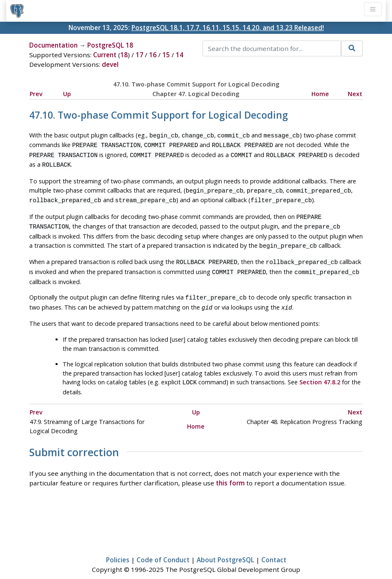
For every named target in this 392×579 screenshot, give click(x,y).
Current (105, 55)
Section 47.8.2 (320, 371)
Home (320, 94)
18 (124, 55)
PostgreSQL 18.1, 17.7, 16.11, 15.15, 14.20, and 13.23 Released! (228, 28)
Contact (274, 548)
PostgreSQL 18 (110, 45)
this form (230, 471)
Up (67, 94)
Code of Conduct (163, 548)
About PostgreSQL (225, 548)
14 (180, 55)
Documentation (53, 45)
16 (153, 55)
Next (355, 94)
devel (110, 64)
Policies (118, 548)
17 (139, 55)
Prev (36, 94)
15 (166, 55)
